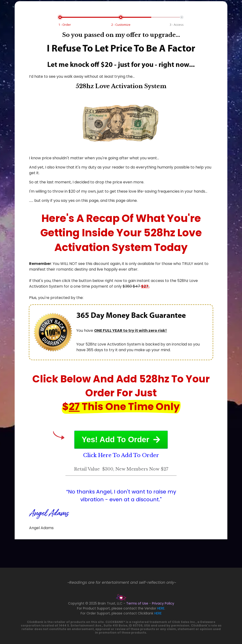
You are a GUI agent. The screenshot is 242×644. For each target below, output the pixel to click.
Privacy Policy (163, 603)
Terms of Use (137, 603)
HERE (161, 608)
